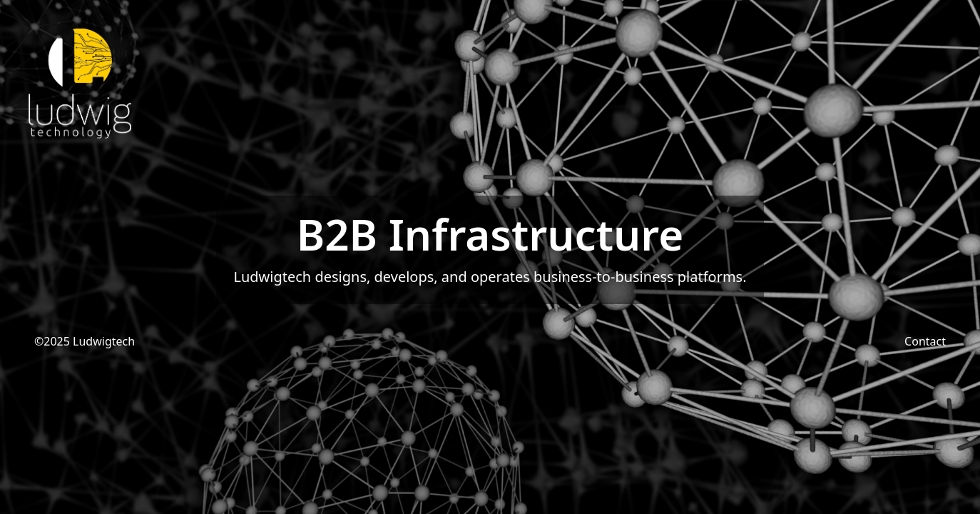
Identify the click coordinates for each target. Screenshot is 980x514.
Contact (925, 341)
